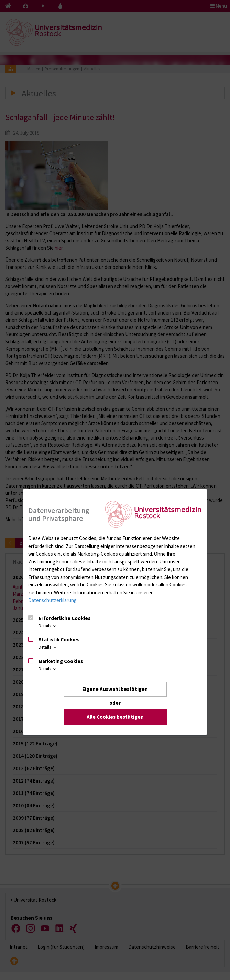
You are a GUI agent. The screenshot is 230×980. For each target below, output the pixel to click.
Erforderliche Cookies (64, 618)
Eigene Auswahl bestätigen (115, 689)
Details (48, 626)
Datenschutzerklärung (52, 600)
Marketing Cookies (61, 661)
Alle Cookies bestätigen (115, 717)
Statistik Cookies (59, 640)
